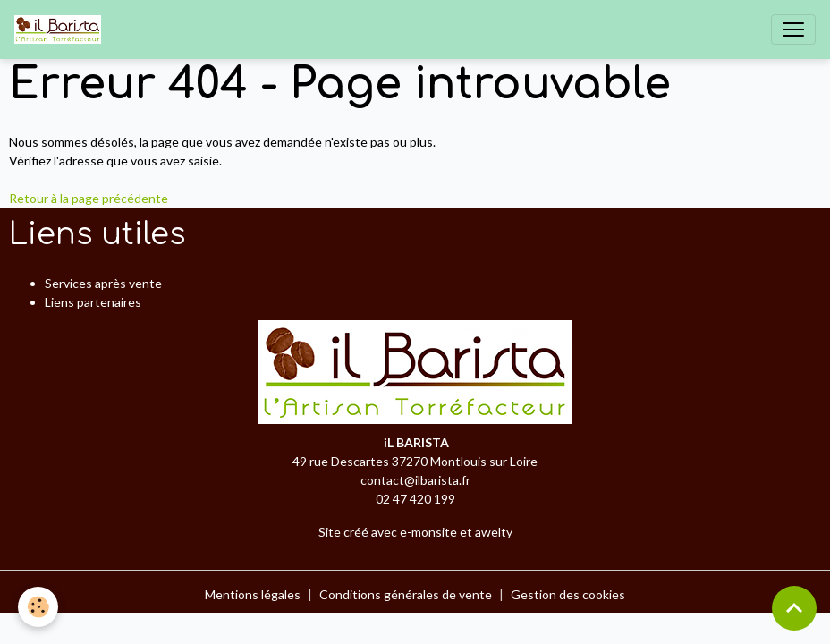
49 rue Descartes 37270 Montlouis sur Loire (415, 461)
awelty (494, 532)
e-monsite (428, 532)
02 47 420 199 (415, 499)
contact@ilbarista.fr (415, 480)
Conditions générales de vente (406, 594)
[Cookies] (38, 607)
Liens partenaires (93, 302)
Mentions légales (253, 594)
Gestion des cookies (568, 594)
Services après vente (103, 283)
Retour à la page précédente (89, 198)
